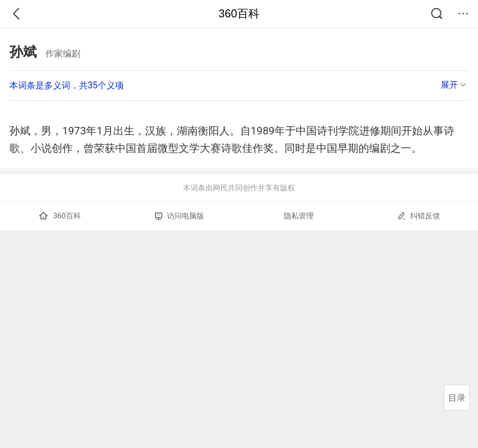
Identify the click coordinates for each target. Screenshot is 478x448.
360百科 (239, 14)
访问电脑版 (180, 216)
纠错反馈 (419, 216)
